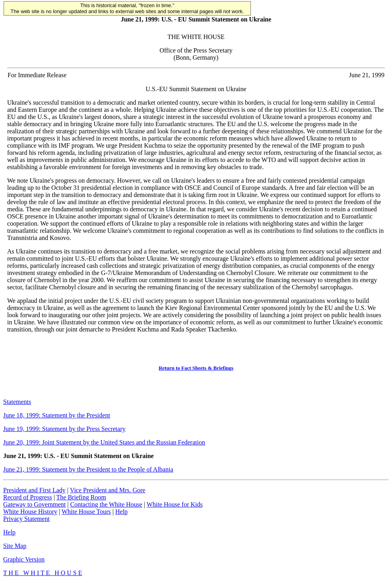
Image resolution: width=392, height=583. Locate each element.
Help (121, 512)
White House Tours (86, 512)
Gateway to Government (34, 504)
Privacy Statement (26, 519)
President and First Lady (34, 490)
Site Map (15, 546)
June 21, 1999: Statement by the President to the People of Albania (88, 469)
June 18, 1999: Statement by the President (57, 415)
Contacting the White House (106, 504)
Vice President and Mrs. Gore (108, 490)
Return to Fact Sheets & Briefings (196, 368)
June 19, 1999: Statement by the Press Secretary (64, 429)
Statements (17, 402)
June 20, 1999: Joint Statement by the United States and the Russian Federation (104, 442)
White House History (30, 512)
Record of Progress (28, 497)
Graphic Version (24, 559)
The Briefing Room (81, 497)
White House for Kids (175, 504)
